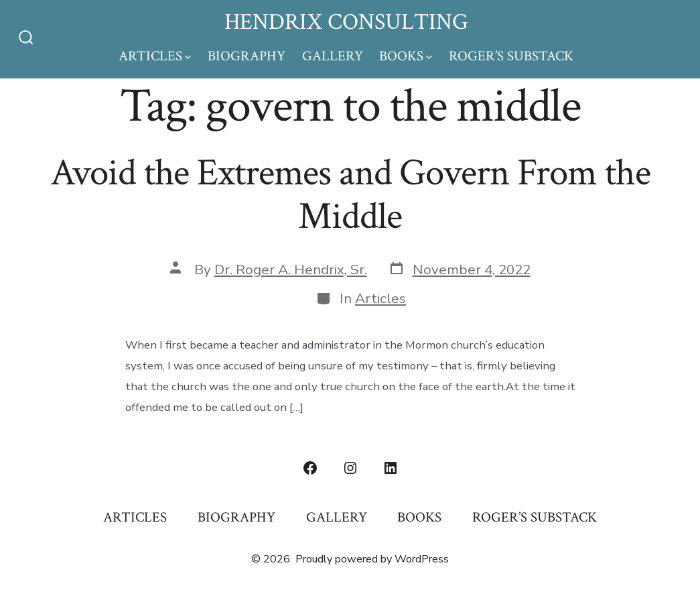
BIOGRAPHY (247, 56)
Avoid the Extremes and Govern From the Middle (350, 195)
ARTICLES (155, 56)
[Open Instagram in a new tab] (350, 468)
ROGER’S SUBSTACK (511, 56)
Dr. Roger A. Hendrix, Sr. (291, 269)
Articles (380, 298)
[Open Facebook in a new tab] (310, 468)
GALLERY (333, 56)
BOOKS (406, 56)
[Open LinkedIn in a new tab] (391, 468)
